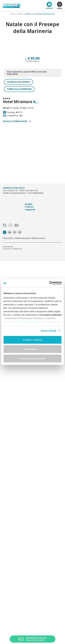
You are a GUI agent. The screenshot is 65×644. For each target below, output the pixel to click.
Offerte (49, 6)
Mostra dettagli (48, 331)
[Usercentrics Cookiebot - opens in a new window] (49, 283)
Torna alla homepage (19, 89)
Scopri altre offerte (18, 82)
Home (13, 14)
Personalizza (33, 349)
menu (60, 6)
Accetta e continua (32, 340)
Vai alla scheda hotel (17, 121)
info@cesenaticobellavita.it (28, 322)
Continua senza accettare (33, 358)
